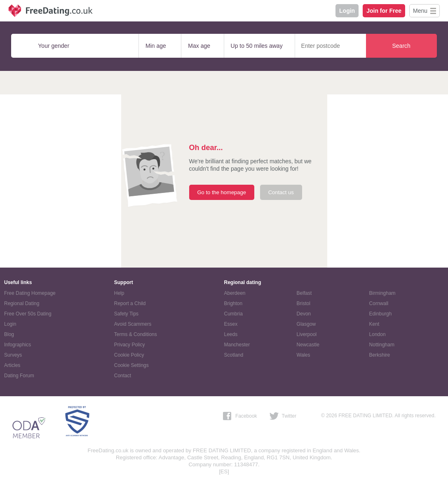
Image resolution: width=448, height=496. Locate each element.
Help (119, 293)
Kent (374, 324)
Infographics (18, 345)
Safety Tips (126, 314)
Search (401, 46)
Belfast (304, 293)
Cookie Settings (131, 365)
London (378, 334)
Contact (123, 376)
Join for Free (384, 11)
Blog (9, 334)
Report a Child (130, 303)
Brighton (233, 303)
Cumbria (233, 314)
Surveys (13, 355)
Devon (304, 314)
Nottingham (382, 345)
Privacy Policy (130, 345)
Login (347, 11)
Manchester (237, 345)
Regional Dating (22, 303)
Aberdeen (235, 293)
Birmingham (382, 293)
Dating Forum (19, 376)
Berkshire (380, 355)
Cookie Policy (129, 355)
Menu (420, 11)
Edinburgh (381, 314)
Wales (304, 355)
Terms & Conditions (136, 334)
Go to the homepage (222, 192)
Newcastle (308, 345)
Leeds (231, 334)
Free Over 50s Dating (28, 314)
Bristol (304, 303)
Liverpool (307, 334)
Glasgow (306, 324)
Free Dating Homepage (30, 293)
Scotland (234, 355)
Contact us (281, 192)
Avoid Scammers (133, 324)
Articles (12, 365)
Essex (231, 324)
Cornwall (379, 303)
